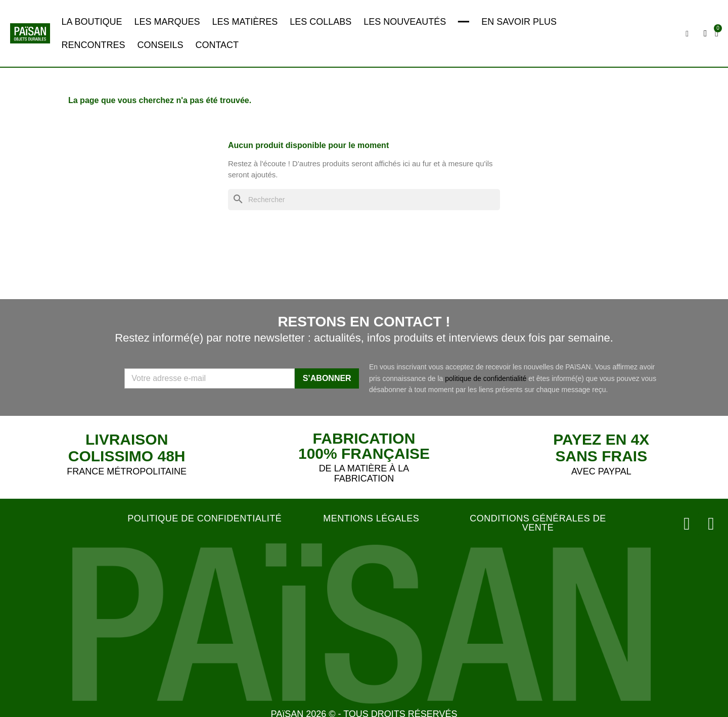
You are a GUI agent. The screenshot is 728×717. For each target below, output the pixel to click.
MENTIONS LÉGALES (371, 518)
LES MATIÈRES (245, 22)
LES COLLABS (321, 22)
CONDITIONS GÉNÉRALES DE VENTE (538, 523)
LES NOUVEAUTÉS (405, 22)
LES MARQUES (167, 22)
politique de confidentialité (486, 378)
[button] (689, 34)
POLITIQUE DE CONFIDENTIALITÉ (204, 518)
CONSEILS (160, 45)
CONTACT (217, 45)
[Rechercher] (364, 200)
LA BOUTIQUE (92, 22)
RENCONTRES (93, 45)
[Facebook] (712, 522)
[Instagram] (691, 522)
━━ (464, 22)
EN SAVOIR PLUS (519, 22)
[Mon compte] (707, 33)
